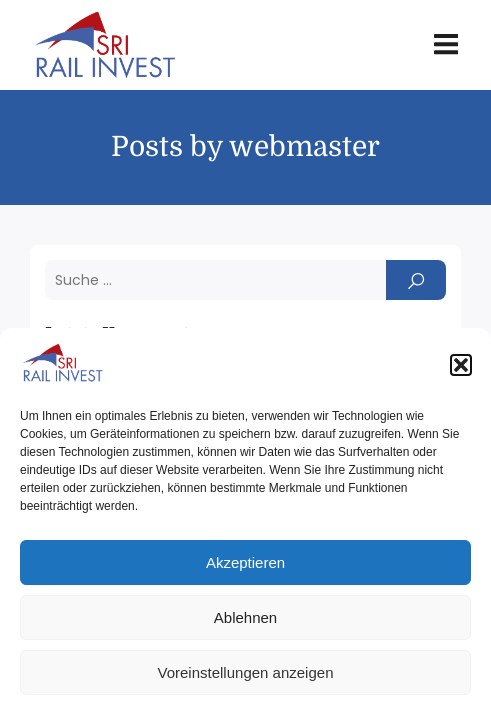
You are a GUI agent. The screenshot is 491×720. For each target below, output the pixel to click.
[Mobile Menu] (446, 45)
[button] (461, 365)
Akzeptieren (245, 562)
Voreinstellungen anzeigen (246, 672)
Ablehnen (245, 617)
